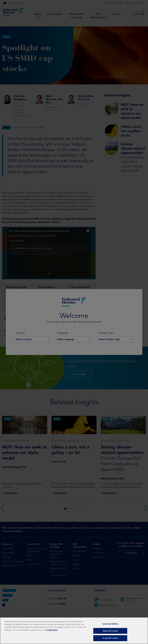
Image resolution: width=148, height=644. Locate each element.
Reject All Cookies (110, 631)
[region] (74, 631)
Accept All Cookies (110, 638)
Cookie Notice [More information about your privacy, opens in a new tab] (52, 630)
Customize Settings (110, 624)
